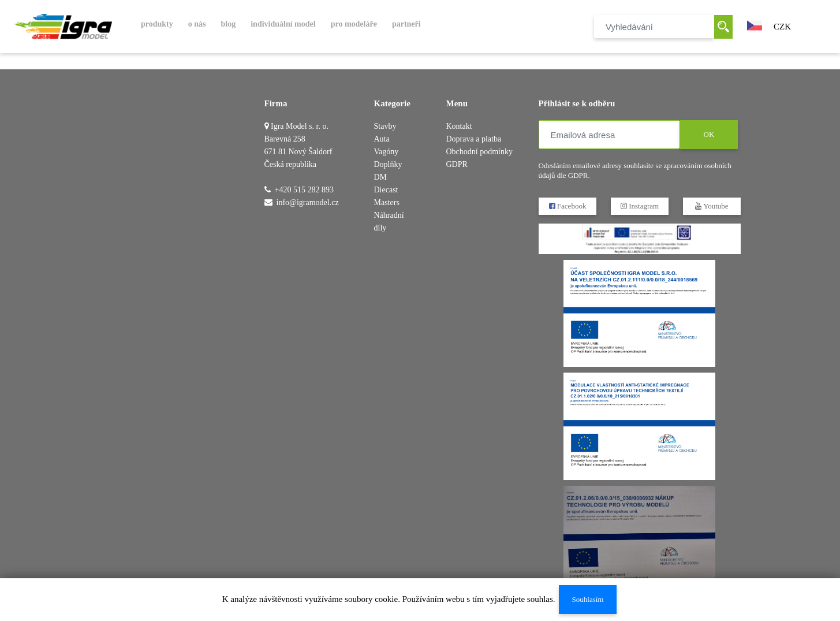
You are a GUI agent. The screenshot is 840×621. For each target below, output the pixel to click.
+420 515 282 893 (304, 190)
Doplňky (388, 164)
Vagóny (387, 152)
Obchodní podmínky (480, 152)
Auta (382, 139)
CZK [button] (782, 27)
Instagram (639, 206)
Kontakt (459, 126)
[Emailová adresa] (609, 135)
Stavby (385, 126)
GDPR (457, 164)
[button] (755, 24)
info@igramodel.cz (308, 202)
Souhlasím (587, 599)
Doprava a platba (474, 139)
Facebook (567, 206)
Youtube (712, 206)
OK (709, 134)
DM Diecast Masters (387, 190)
